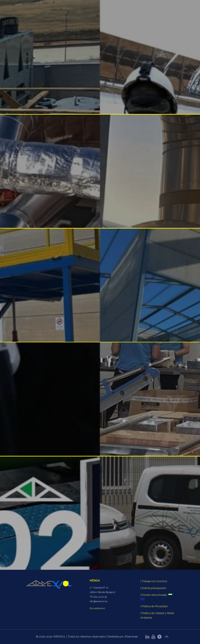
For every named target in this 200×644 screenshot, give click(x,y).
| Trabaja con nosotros (154, 581)
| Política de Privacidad (154, 606)
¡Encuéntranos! (97, 608)
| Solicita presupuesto (153, 588)
